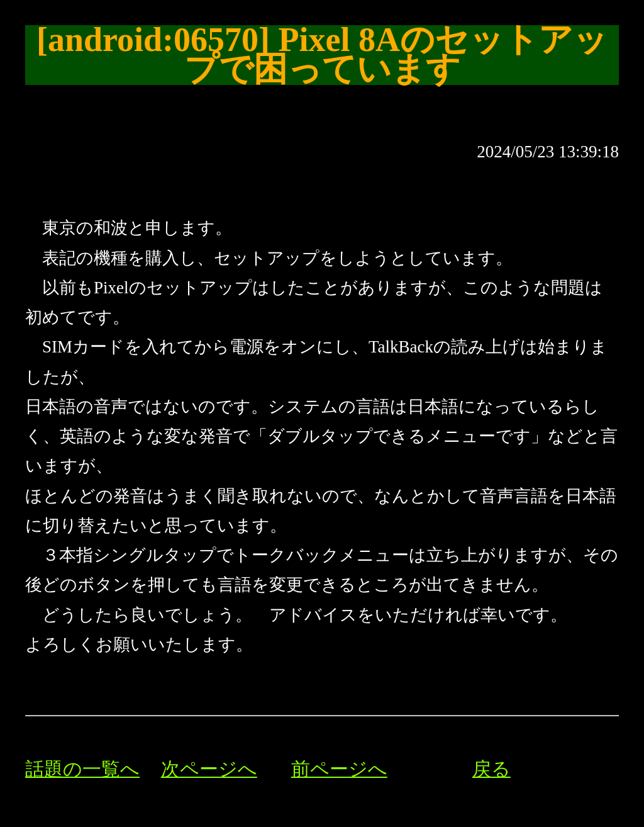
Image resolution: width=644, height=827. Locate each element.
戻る (491, 769)
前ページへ (339, 769)
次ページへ (209, 769)
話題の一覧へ (82, 769)
